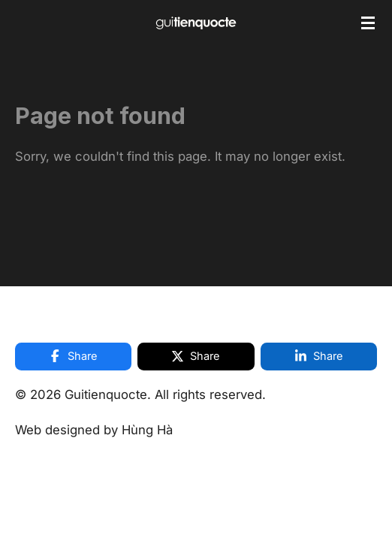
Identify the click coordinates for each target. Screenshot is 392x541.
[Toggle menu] (368, 23)
